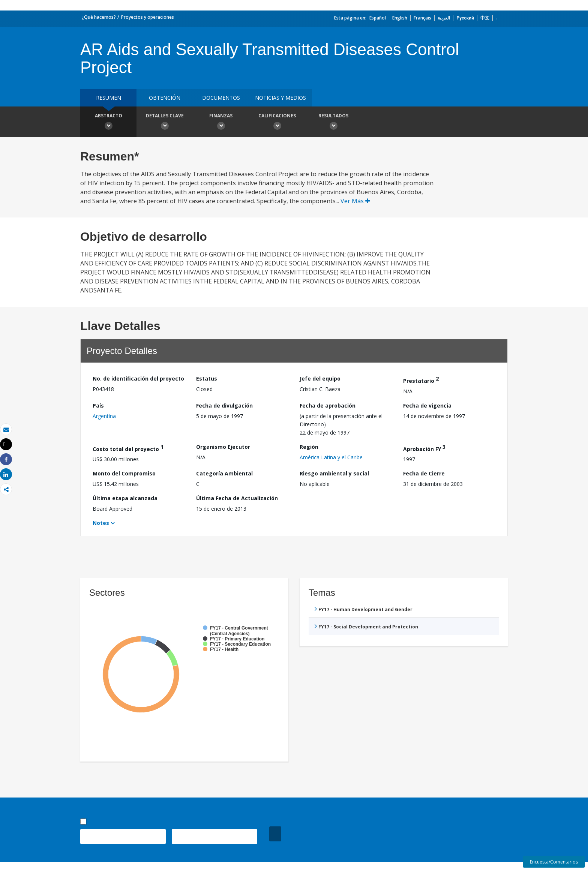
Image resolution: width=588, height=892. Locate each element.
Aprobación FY (424, 448)
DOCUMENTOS (221, 98)
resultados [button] (333, 123)
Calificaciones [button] (277, 123)
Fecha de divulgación (224, 406)
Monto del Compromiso (124, 473)
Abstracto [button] (108, 123)
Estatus (207, 379)
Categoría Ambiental (224, 473)
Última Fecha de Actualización (237, 498)
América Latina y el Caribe (331, 457)
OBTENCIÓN (165, 98)
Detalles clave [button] (165, 123)
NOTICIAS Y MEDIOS (280, 98)
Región (309, 447)
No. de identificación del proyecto (138, 379)
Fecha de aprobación (328, 406)
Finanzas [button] (221, 123)
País (98, 406)
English (400, 18)
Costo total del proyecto (128, 448)
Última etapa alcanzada (125, 498)
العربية (444, 18)
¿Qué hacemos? (99, 17)
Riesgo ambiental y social (334, 473)
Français (422, 18)
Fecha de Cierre (424, 473)
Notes (101, 523)
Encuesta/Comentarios (554, 862)
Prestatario (421, 380)
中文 (485, 18)
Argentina (104, 416)
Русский (465, 18)
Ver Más (355, 201)
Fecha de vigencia (427, 406)
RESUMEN (109, 98)
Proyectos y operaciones (148, 17)
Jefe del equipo (320, 379)
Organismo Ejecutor (223, 447)
